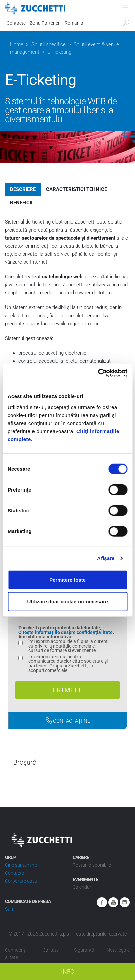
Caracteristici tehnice (76, 189)
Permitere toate (67, 579)
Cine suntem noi (22, 865)
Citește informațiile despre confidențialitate (65, 632)
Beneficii (21, 203)
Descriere (23, 189)
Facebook (102, 902)
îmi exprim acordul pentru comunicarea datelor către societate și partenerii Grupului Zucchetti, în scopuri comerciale (68, 664)
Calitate (51, 950)
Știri (9, 909)
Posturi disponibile (92, 865)
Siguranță (84, 950)
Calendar (82, 887)
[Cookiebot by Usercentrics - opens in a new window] (98, 373)
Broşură (25, 762)
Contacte (16, 23)
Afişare (106, 558)
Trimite (67, 690)
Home (17, 44)
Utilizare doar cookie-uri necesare (67, 601)
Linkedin (125, 902)
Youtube (113, 902)
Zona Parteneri (45, 23)
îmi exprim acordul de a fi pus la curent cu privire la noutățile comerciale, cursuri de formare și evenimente (68, 646)
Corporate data (21, 881)
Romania (74, 23)
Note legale (118, 950)
